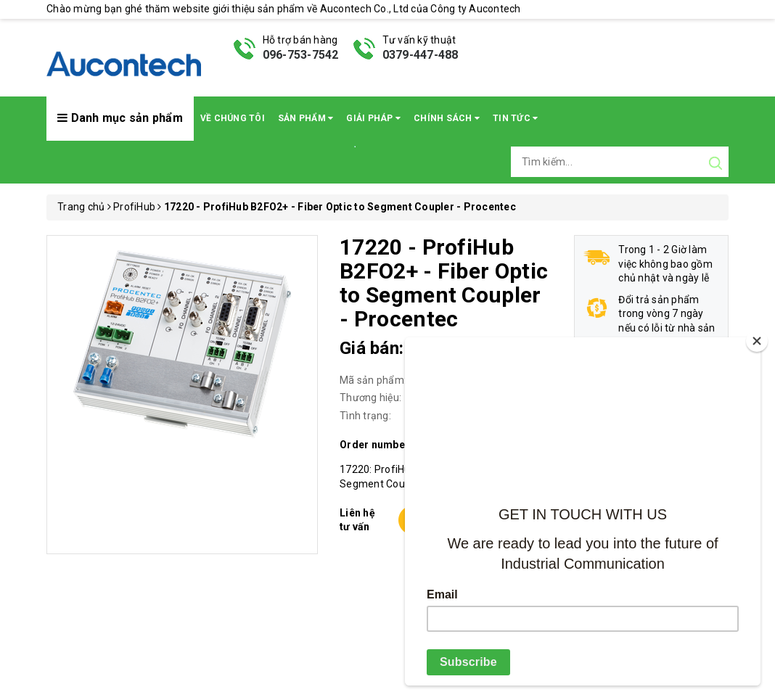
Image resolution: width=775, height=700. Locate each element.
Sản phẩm (306, 118)
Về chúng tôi (233, 118)
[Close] (757, 341)
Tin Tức (515, 118)
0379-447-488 (421, 55)
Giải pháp (373, 118)
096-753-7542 (301, 55)
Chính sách (447, 118)
